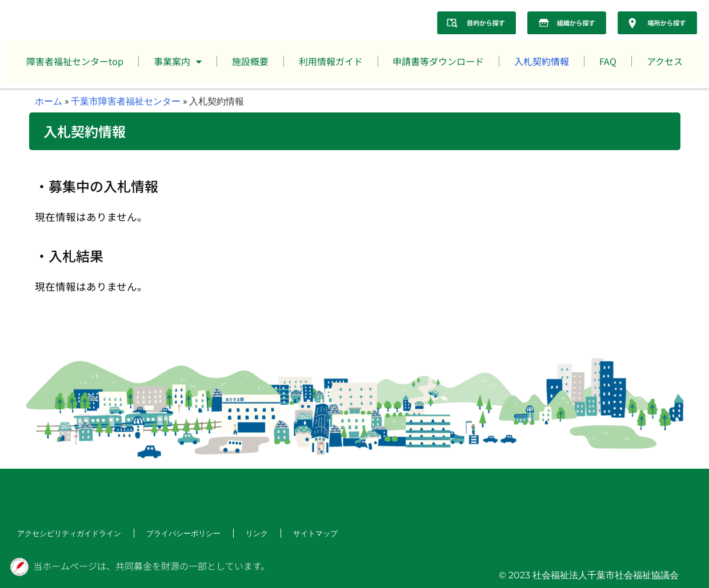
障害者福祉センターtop (75, 61)
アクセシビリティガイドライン (65, 533)
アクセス (665, 61)
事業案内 (178, 62)
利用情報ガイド (331, 61)
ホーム (49, 101)
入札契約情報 (542, 61)
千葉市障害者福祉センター (126, 101)
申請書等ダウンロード (438, 61)
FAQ (608, 61)
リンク (245, 533)
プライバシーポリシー (174, 533)
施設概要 (250, 61)
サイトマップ (302, 533)
